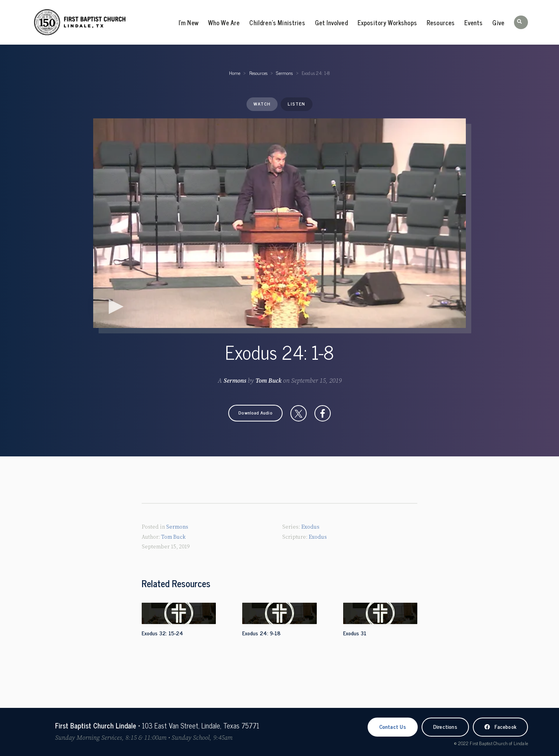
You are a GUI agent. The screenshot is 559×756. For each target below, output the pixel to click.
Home (235, 73)
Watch (262, 104)
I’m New (188, 23)
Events (473, 23)
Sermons (284, 73)
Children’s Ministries (277, 23)
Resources (441, 23)
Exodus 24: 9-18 (261, 633)
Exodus (310, 527)
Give (498, 23)
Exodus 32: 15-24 (162, 633)
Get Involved (331, 23)
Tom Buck (268, 381)
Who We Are (224, 23)
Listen (296, 104)
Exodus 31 (355, 633)
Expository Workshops (387, 23)
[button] (521, 22)
